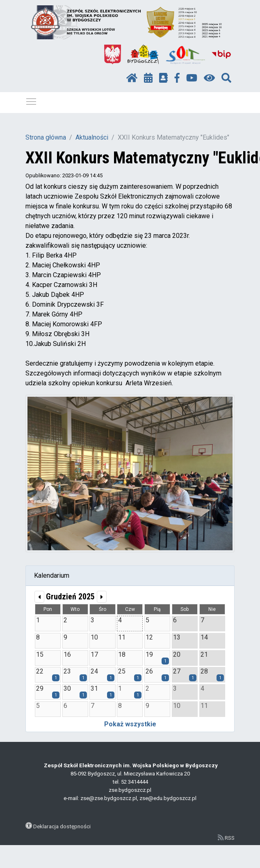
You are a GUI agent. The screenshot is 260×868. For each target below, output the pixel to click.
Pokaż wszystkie (130, 724)
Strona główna (46, 137)
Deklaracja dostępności (62, 826)
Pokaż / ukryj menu (32, 100)
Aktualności (92, 137)
